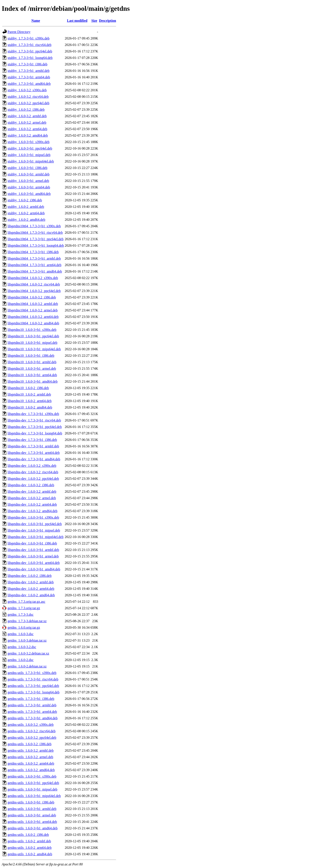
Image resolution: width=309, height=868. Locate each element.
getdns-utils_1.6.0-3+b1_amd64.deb (33, 828)
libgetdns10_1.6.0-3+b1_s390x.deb (32, 330)
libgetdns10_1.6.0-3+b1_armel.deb (32, 369)
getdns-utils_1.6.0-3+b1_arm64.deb (32, 822)
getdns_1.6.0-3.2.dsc (22, 647)
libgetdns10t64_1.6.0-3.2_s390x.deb (33, 278)
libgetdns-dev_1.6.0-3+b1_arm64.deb (34, 563)
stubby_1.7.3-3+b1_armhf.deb (28, 71)
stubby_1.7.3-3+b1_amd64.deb (29, 84)
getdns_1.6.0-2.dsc (20, 660)
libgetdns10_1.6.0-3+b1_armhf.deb (32, 362)
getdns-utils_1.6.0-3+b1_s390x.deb (32, 776)
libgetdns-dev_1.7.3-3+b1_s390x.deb (33, 414)
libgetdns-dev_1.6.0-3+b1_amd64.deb (34, 569)
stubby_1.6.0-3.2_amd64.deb (28, 135)
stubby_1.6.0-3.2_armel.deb (27, 122)
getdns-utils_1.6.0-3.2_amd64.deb (31, 770)
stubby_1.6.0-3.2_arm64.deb (27, 129)
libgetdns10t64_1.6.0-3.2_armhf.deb (33, 304)
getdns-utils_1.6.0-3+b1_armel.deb (32, 815)
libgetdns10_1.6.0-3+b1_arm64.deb (32, 375)
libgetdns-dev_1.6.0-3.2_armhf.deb (32, 492)
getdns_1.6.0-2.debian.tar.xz (27, 666)
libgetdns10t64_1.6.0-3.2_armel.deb (33, 310)
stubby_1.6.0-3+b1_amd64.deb (29, 194)
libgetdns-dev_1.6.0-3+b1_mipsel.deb (34, 530)
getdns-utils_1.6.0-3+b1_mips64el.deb (34, 796)
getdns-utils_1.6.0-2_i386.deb (28, 835)
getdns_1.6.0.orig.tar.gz (24, 627)
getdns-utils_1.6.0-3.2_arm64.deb (31, 763)
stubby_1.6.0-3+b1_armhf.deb (28, 174)
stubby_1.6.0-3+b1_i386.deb (28, 168)
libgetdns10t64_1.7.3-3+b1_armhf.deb (34, 258)
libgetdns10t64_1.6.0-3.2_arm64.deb (33, 317)
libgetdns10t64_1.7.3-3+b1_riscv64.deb (35, 233)
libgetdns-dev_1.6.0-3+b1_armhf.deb (33, 550)
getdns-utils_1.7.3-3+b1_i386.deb (31, 699)
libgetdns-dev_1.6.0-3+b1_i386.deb (32, 543)
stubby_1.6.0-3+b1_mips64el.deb (31, 161)
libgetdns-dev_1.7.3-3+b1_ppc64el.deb (35, 427)
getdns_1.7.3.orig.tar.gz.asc (26, 602)
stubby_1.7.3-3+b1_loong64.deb (30, 58)
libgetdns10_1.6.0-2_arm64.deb (30, 401)
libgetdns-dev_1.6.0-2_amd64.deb (31, 595)
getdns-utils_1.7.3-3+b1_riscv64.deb (33, 679)
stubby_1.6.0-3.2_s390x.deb (27, 90)
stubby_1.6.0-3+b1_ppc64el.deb (30, 148)
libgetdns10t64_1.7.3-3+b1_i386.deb (33, 252)
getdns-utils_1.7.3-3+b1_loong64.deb (34, 692)
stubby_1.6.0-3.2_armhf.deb (27, 116)
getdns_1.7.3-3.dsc (20, 615)
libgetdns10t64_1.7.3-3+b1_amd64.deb (35, 271)
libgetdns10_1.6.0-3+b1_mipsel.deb (32, 343)
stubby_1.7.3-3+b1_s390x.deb (28, 38)
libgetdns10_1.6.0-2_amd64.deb (30, 407)
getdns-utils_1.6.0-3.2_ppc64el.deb (32, 738)
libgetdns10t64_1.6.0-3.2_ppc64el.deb (34, 291)
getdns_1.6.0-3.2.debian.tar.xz (28, 653)
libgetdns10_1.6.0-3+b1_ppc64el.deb (33, 336)
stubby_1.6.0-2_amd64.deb (26, 220)
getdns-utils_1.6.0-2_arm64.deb (30, 848)
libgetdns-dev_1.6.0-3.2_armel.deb (32, 498)
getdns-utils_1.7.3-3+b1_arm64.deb (32, 712)
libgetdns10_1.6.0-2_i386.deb (28, 388)
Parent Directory (19, 32)
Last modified (77, 21)
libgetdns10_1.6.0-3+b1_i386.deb (31, 356)
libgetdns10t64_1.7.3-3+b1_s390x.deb (34, 226)
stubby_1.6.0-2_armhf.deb (26, 207)
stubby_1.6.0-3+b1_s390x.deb (28, 142)
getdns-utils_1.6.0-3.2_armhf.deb (31, 750)
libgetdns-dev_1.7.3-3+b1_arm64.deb (34, 453)
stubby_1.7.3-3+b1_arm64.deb (29, 77)
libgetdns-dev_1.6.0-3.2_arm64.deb (32, 504)
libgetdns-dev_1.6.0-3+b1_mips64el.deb (35, 537)
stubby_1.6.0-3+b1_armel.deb (28, 181)
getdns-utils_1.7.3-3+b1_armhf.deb (32, 705)
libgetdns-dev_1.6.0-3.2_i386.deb (31, 485)
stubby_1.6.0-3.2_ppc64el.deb (28, 103)
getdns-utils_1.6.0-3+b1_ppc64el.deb (33, 783)
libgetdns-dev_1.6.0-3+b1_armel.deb (33, 556)
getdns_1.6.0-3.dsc (20, 634)
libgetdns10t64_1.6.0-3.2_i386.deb (32, 297)
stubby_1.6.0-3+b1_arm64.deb (29, 187)
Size (94, 21)
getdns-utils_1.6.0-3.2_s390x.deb (31, 725)
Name (36, 21)
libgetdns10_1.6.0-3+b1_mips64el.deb (34, 349)
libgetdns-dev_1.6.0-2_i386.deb (30, 576)
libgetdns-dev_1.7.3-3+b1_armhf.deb (33, 446)
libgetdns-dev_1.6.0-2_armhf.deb (31, 582)
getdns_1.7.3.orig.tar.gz (24, 608)
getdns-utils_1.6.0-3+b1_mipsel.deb (32, 789)
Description (108, 21)
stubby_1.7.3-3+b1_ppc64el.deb (30, 51)
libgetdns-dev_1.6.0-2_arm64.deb (31, 589)
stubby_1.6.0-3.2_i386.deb (26, 110)
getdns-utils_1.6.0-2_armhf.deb (29, 841)
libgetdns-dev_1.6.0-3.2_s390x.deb (32, 466)
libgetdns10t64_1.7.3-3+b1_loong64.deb (36, 245)
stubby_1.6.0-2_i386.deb (25, 200)
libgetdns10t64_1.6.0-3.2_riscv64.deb (34, 284)
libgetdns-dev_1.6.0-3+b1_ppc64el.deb (35, 524)
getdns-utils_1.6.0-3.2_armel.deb (30, 757)
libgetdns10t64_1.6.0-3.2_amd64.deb (33, 323)
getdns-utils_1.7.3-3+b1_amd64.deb (33, 718)
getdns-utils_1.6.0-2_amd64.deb (30, 854)
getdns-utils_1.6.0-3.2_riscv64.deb (32, 731)
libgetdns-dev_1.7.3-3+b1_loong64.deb (35, 433)
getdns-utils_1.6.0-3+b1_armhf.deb (32, 809)
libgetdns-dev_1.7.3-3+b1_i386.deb (32, 440)
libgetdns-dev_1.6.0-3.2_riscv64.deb (33, 472)
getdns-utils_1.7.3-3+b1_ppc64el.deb (33, 686)
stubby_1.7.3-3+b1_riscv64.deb (29, 45)
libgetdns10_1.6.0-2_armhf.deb (29, 394)
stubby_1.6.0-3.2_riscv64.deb (28, 97)
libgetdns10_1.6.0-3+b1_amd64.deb (33, 381)
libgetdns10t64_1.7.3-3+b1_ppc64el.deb (35, 239)
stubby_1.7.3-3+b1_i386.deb (28, 64)
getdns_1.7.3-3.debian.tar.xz (27, 621)
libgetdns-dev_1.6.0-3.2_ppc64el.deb (33, 479)
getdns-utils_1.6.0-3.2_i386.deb (30, 744)
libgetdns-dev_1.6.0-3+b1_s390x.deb (33, 517)
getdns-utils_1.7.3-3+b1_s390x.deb (32, 673)
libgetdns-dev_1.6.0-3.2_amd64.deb (32, 511)
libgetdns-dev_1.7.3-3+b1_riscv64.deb (34, 420)
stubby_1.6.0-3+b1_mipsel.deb (29, 155)
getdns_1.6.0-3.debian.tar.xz (27, 640)
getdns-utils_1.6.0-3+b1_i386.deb (31, 802)
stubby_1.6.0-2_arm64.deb (26, 213)
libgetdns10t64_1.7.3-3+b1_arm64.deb (34, 265)
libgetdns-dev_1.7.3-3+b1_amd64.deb (34, 459)
